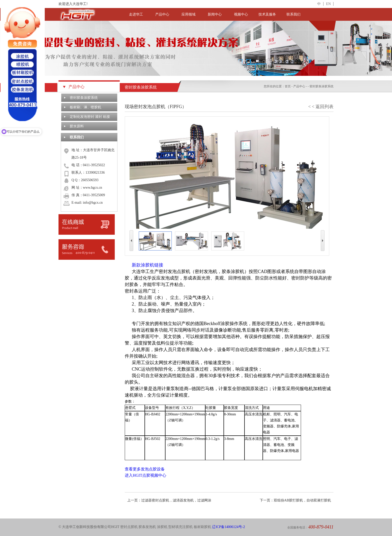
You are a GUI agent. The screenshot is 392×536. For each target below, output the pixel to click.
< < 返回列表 (321, 107)
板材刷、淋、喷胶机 (85, 107)
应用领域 (188, 14)
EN (328, 4)
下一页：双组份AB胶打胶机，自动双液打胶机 (295, 500)
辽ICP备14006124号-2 (228, 527)
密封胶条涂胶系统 (84, 98)
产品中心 (162, 14)
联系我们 (293, 14)
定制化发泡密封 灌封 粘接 (90, 117)
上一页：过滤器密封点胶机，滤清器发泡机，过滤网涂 (169, 500)
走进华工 (136, 14)
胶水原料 (77, 126)
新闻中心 (215, 14)
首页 (288, 86)
